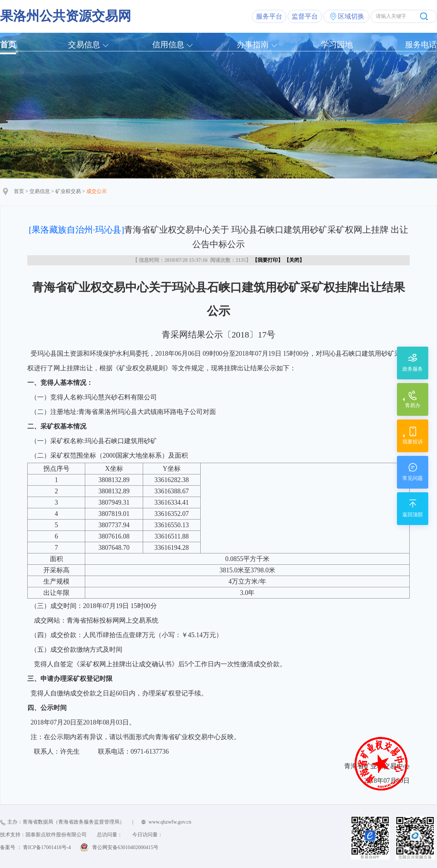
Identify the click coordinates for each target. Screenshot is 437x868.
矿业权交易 (68, 191)
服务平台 (269, 16)
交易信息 (84, 45)
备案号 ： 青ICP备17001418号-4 (35, 847)
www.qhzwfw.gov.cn (170, 822)
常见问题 (413, 478)
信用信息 (168, 45)
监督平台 (305, 16)
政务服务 (413, 369)
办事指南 (253, 45)
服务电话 (421, 45)
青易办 (413, 405)
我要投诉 (413, 442)
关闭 (294, 260)
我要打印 (268, 260)
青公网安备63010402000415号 (125, 847)
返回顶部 (413, 515)
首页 (8, 45)
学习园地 (337, 45)
